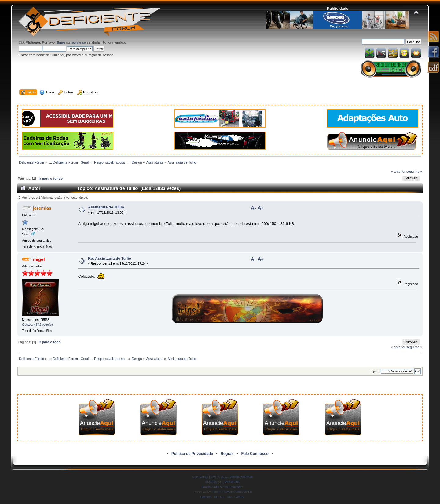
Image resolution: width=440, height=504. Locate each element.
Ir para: (375, 371)
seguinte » (414, 172)
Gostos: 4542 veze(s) (37, 325)
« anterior (398, 172)
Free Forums (231, 482)
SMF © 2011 (219, 477)
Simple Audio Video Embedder (222, 487)
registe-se (78, 42)
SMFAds (211, 482)
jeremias (42, 208)
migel (39, 259)
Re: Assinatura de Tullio (110, 259)
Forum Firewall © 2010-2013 (232, 492)
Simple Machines (241, 477)
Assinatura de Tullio (106, 207)
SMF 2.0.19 (200, 477)
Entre (61, 42)
